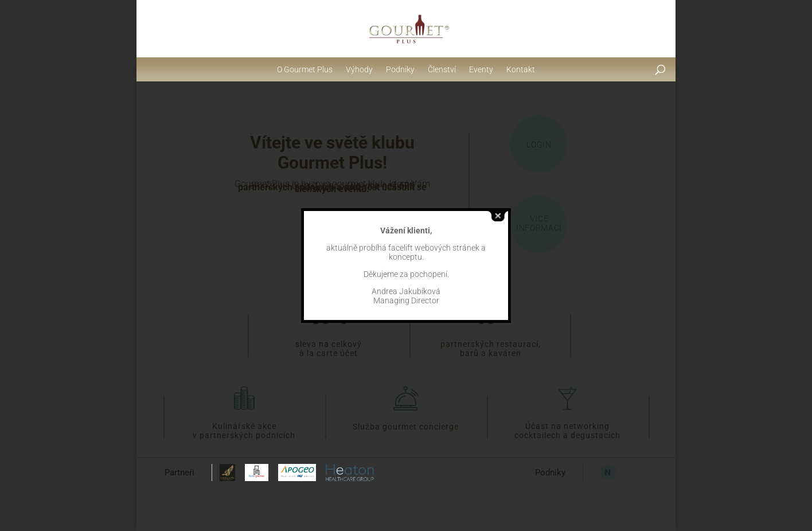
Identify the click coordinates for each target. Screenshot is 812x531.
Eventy (481, 69)
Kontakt (521, 69)
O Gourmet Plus (305, 69)
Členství (442, 69)
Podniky (400, 69)
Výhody (359, 69)
